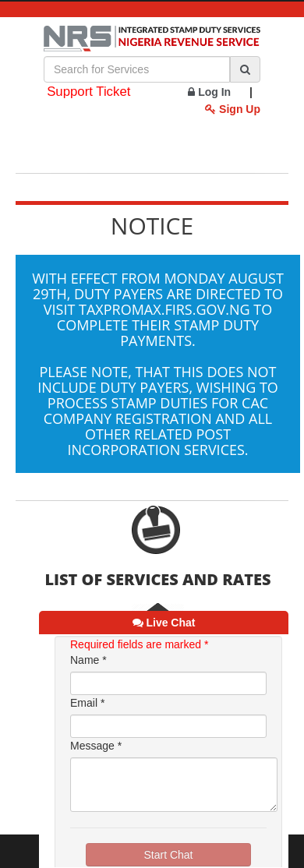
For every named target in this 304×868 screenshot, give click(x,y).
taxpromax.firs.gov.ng (164, 309)
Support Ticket (88, 92)
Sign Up (233, 109)
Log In (209, 92)
